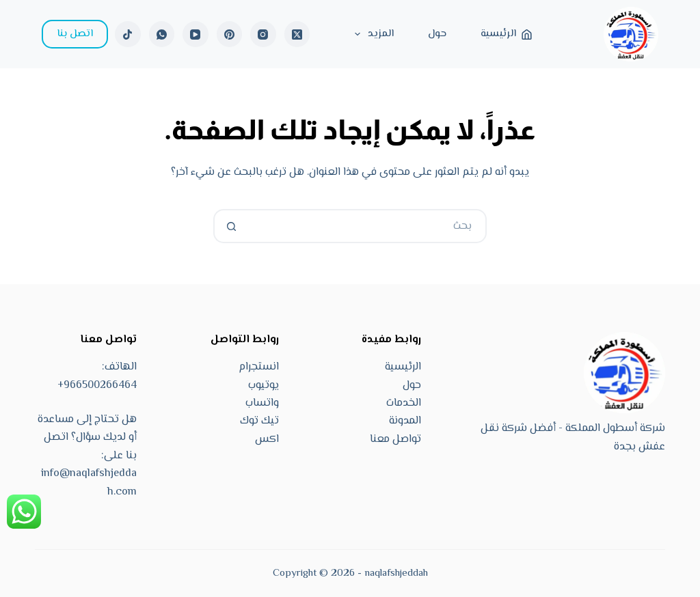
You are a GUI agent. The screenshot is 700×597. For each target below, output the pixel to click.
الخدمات (404, 403)
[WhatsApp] (162, 34)
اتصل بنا (75, 34)
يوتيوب (264, 386)
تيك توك (259, 421)
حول (437, 34)
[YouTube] (196, 34)
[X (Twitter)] (297, 34)
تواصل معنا (395, 440)
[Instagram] (263, 34)
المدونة (405, 421)
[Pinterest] (230, 34)
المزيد (372, 34)
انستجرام (259, 367)
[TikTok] (128, 34)
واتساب (262, 403)
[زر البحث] (230, 226)
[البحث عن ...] (367, 226)
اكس (267, 440)
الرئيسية (506, 34)
